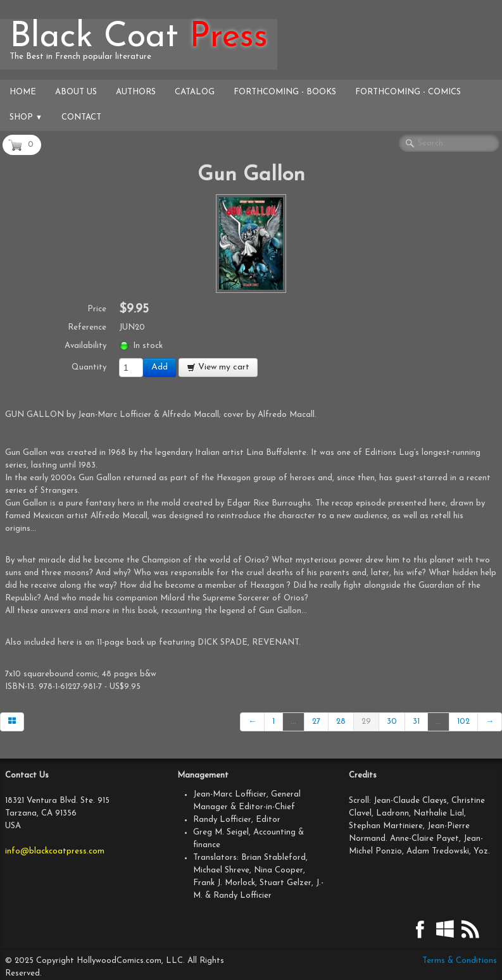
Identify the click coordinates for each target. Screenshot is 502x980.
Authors (136, 92)
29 (366, 722)
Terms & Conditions (460, 961)
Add (160, 367)
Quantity (89, 367)
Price (97, 309)
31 (416, 722)
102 (463, 722)
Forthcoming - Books (285, 92)
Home (23, 92)
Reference (87, 327)
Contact (81, 117)
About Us (76, 92)
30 (392, 722)
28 (341, 722)
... (293, 722)
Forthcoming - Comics (408, 92)
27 (316, 722)
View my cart (218, 367)
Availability (85, 346)
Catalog (195, 92)
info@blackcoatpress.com (55, 851)
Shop (26, 117)
